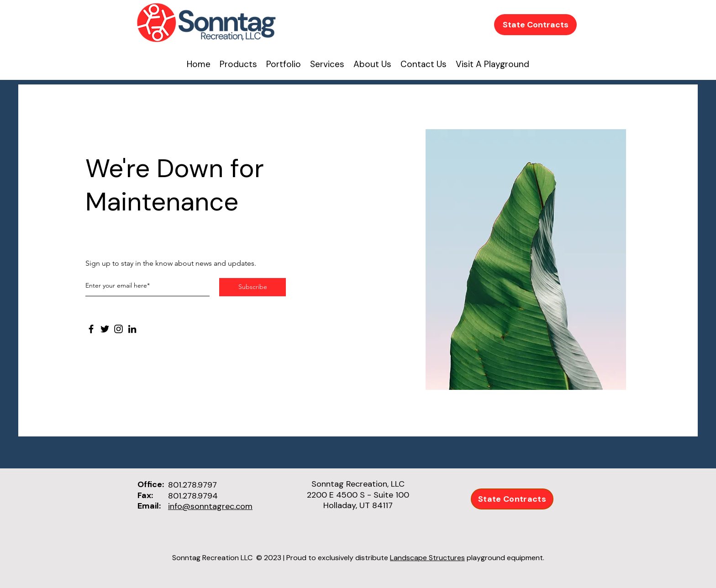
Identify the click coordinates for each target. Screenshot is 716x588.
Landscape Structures (427, 558)
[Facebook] (91, 329)
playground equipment (505, 558)
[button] (372, 64)
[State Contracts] (535, 25)
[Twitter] (105, 329)
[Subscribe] (253, 287)
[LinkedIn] (132, 329)
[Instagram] (118, 329)
